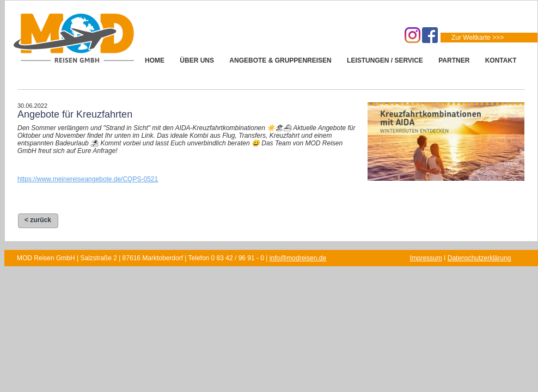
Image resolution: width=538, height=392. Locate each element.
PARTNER (454, 60)
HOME (155, 60)
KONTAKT (501, 60)
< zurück (38, 220)
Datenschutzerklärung (479, 258)
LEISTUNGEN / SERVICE (385, 60)
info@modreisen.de (298, 258)
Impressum (426, 258)
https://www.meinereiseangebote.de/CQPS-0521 (88, 179)
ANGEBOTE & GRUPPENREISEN (280, 60)
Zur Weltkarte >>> (478, 38)
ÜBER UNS (197, 60)
